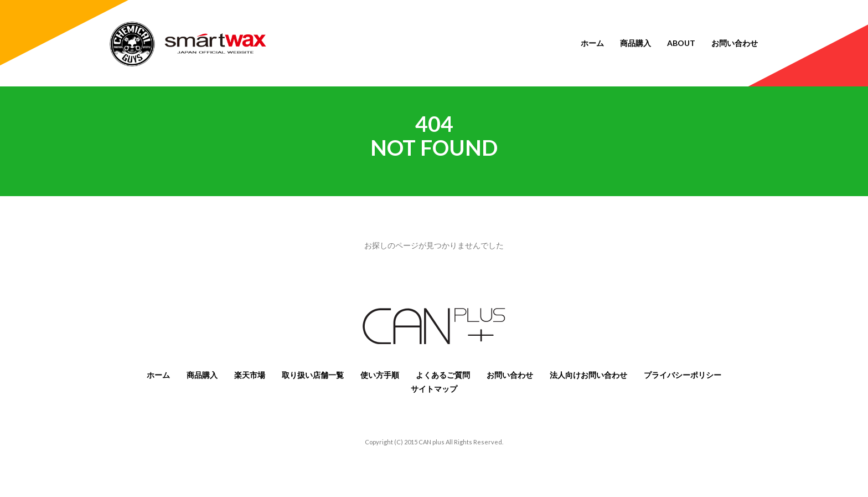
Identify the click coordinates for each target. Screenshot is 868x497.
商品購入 (635, 43)
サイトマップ (434, 389)
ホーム (592, 43)
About (681, 43)
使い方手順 (380, 375)
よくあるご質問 (443, 375)
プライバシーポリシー (683, 375)
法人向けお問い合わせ (588, 375)
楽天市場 (250, 375)
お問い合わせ (735, 43)
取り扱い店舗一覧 (313, 375)
